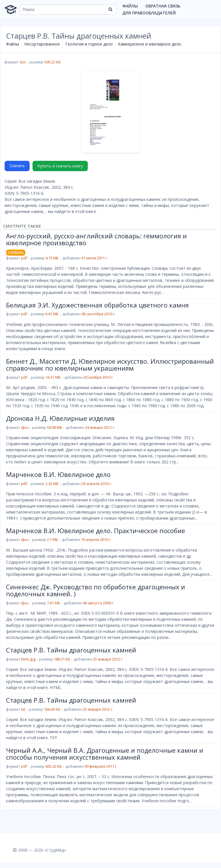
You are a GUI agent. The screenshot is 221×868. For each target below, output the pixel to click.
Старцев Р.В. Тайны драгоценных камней (71, 650)
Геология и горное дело (89, 44)
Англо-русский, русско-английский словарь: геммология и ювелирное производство (96, 239)
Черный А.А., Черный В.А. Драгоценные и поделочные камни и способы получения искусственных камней (105, 754)
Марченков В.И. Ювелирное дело (58, 474)
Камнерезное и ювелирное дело (150, 44)
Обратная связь (163, 6)
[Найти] (110, 10)
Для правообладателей (149, 13)
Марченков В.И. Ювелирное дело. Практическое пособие (96, 531)
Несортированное (42, 44)
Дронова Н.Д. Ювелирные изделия (60, 418)
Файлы (130, 6)
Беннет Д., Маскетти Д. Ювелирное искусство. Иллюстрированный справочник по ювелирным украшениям (110, 365)
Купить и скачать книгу (60, 166)
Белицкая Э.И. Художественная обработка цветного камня (97, 305)
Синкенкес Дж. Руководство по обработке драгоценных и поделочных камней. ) (96, 590)
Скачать (17, 166)
